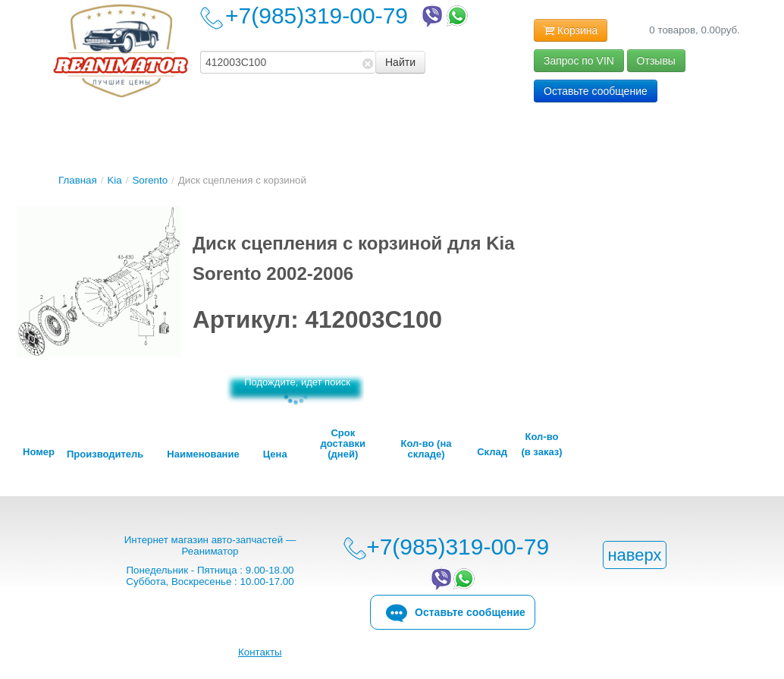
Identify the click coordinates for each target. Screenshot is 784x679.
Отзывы (656, 61)
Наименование (203, 454)
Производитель (105, 454)
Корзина (571, 31)
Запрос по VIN (579, 61)
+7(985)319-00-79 (348, 16)
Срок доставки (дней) (343, 444)
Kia (114, 180)
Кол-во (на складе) (426, 449)
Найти (400, 62)
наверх (634, 555)
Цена (275, 454)
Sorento (150, 180)
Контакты (260, 652)
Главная (78, 180)
